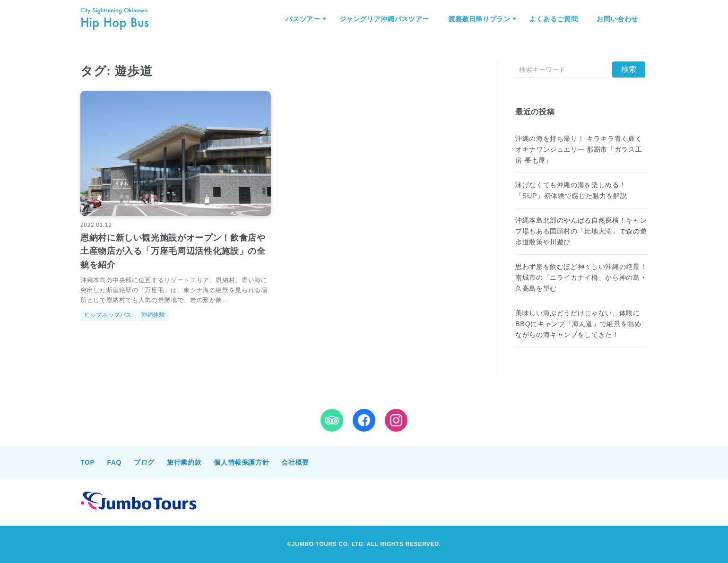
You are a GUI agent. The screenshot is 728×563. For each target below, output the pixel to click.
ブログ (144, 462)
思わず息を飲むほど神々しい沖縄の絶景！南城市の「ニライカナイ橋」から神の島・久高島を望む (581, 277)
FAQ (114, 462)
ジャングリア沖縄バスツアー (384, 19)
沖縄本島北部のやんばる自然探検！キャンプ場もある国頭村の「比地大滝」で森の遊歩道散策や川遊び (581, 231)
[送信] (629, 69)
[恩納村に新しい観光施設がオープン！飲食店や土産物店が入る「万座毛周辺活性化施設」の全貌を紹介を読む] (176, 154)
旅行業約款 (184, 462)
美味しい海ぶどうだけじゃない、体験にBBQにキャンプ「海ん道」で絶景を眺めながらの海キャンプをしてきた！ (578, 324)
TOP (87, 462)
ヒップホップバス (108, 315)
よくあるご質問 (554, 19)
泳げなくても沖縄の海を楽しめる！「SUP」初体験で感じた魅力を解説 (571, 190)
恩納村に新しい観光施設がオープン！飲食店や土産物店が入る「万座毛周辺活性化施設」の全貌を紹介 (173, 251)
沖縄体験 (153, 315)
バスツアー (303, 19)
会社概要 (295, 462)
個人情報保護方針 (241, 462)
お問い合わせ (617, 19)
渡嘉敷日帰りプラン (479, 19)
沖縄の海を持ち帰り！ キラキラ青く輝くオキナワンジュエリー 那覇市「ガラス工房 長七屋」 (579, 149)
